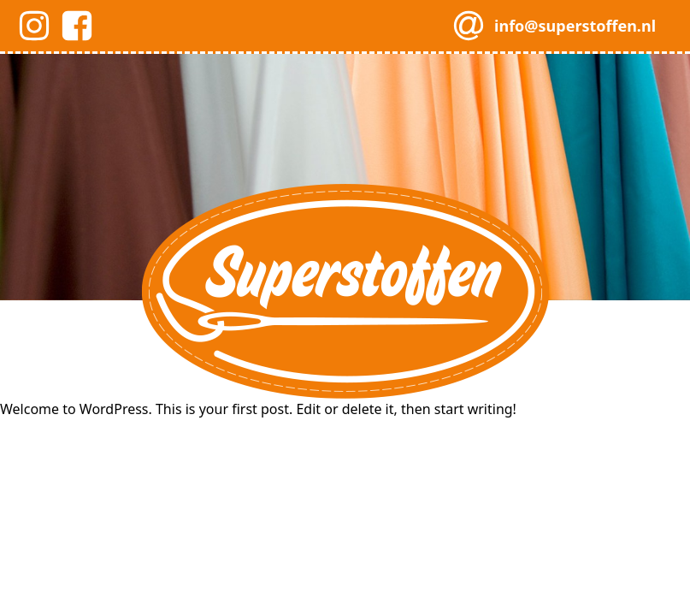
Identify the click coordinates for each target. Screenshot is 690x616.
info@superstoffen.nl (575, 26)
